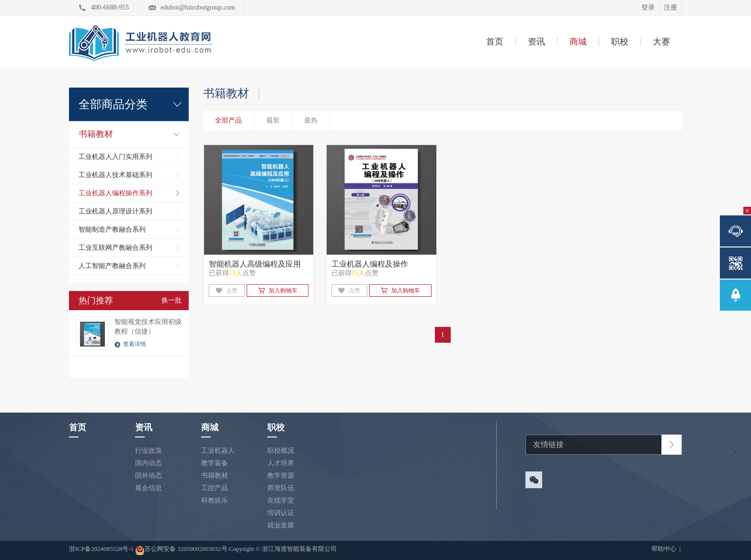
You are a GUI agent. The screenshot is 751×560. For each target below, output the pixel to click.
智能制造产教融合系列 (112, 230)
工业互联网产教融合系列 (115, 248)
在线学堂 (281, 500)
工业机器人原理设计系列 (115, 211)
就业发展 (281, 525)
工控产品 (215, 488)
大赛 (661, 42)
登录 (648, 7)
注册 (671, 7)
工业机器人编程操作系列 (115, 193)
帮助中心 (665, 549)
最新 (273, 120)
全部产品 (228, 120)
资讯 (536, 42)
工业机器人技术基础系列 (115, 175)
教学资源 (281, 476)
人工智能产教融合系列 (112, 266)
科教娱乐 (215, 500)
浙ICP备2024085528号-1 (102, 549)
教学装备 (215, 463)
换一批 (171, 300)
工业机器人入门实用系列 (115, 157)
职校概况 (281, 451)
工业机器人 (218, 451)
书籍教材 (96, 134)
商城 (578, 42)
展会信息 (148, 488)
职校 (620, 42)
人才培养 (281, 463)
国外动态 (148, 476)
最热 (311, 120)
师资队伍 (281, 488)
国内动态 (148, 463)
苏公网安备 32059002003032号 (181, 550)
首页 (495, 42)
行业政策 (148, 451)
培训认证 (281, 513)
